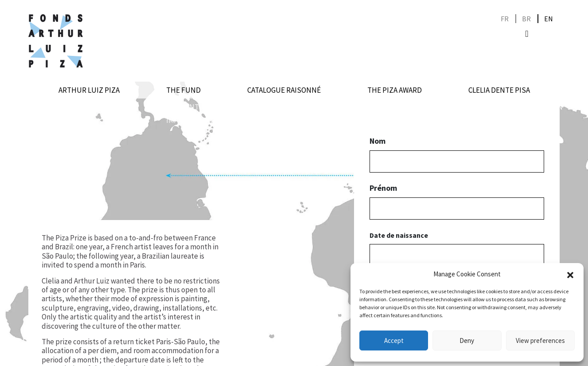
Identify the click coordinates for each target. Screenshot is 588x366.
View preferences (540, 340)
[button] (570, 274)
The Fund (183, 90)
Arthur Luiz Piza (89, 90)
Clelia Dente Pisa (499, 90)
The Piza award (395, 90)
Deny (467, 340)
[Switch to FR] (505, 19)
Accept (394, 340)
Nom (378, 141)
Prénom (383, 188)
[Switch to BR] (526, 19)
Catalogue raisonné (284, 90)
